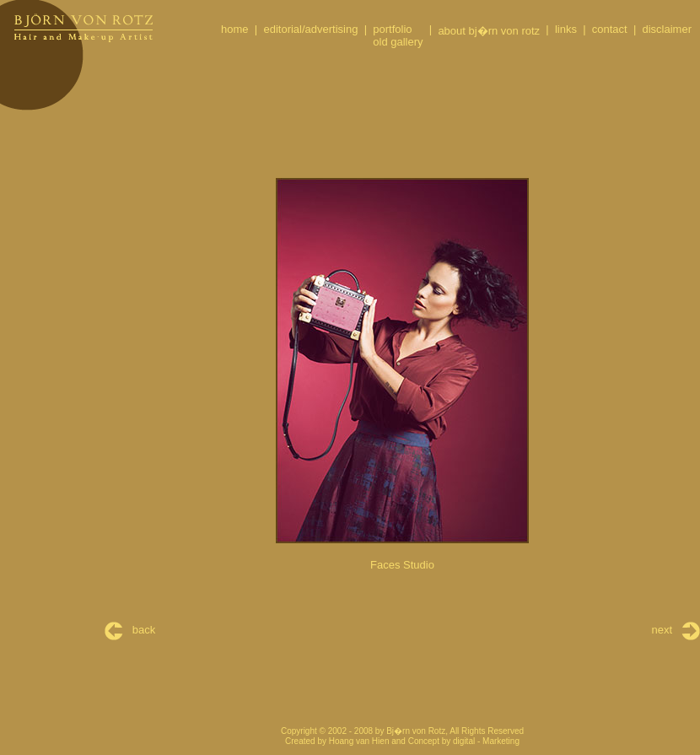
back (130, 630)
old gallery (398, 42)
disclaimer (667, 29)
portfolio (392, 29)
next (676, 630)
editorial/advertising (310, 29)
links (566, 29)
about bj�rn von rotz (489, 31)
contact (610, 29)
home (235, 29)
